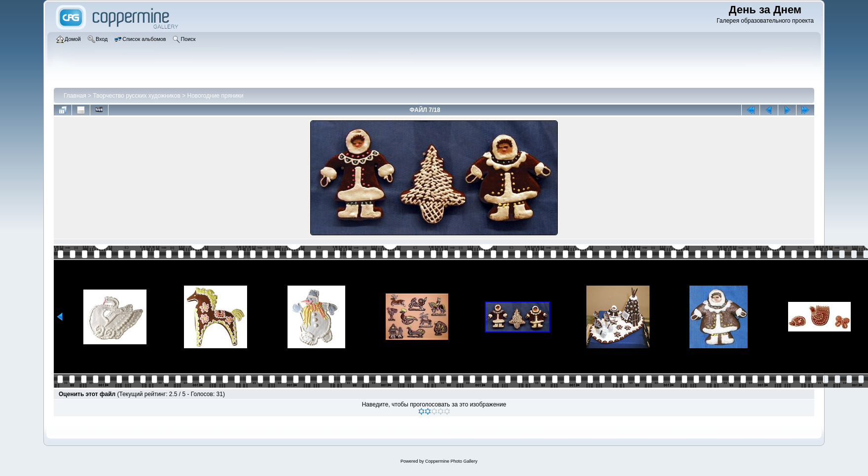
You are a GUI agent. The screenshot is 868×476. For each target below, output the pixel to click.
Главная (75, 96)
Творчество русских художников (136, 96)
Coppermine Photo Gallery (451, 461)
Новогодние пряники (215, 96)
